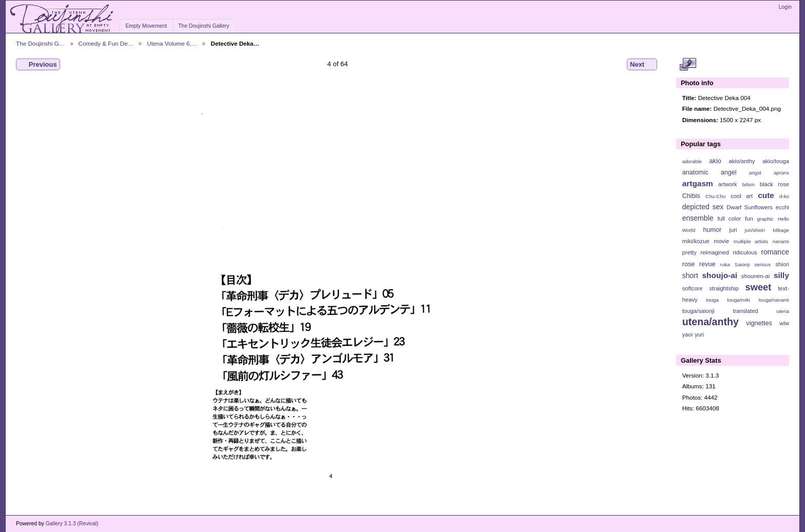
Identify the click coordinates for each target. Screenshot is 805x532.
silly (781, 275)
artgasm (698, 183)
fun (749, 219)
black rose (774, 184)
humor (712, 230)
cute (766, 195)
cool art (742, 196)
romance (775, 252)
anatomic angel (710, 172)
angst (755, 173)
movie (721, 241)
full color (729, 219)
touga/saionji (698, 311)
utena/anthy (711, 322)
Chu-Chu (715, 196)
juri (733, 230)
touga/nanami (774, 300)
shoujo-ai (720, 275)
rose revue (699, 264)
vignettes (759, 323)
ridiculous (745, 252)
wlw (784, 323)
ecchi (782, 207)
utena (783, 311)
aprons (781, 173)
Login (785, 7)
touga (712, 300)
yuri (699, 334)
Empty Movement (146, 26)
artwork (728, 184)
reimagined (715, 252)
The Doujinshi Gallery (204, 26)
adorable (692, 161)
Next (642, 65)
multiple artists (751, 241)
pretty (689, 252)
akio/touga (776, 161)
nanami (781, 241)
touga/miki (739, 300)
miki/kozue (696, 241)
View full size (688, 65)
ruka (725, 264)
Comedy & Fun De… (106, 43)
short (690, 275)
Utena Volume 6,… (172, 43)
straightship (724, 288)
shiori (782, 264)
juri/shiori (755, 230)
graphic (765, 219)
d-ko (784, 196)
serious (762, 264)
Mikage (781, 230)
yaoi (688, 334)
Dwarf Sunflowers (750, 207)
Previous (38, 65)
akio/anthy (742, 161)
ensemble (698, 218)
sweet (759, 287)
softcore (693, 288)
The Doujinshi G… (41, 43)
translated (745, 311)
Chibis (691, 196)
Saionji (742, 264)
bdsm (749, 184)
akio (715, 161)
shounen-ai (756, 276)
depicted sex (703, 207)
